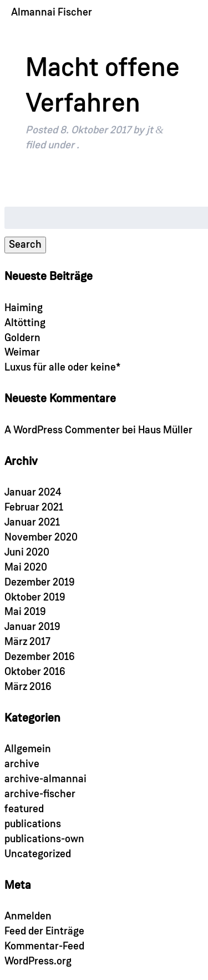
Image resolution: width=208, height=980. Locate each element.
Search (25, 245)
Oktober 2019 (35, 597)
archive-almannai (45, 779)
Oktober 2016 (35, 672)
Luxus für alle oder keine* (62, 367)
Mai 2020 (26, 567)
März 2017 (27, 642)
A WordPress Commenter (62, 430)
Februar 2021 (34, 507)
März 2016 (28, 687)
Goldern (22, 338)
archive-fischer (40, 794)
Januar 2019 (32, 627)
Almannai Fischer (52, 12)
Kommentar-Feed (44, 946)
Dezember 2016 (40, 657)
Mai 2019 (25, 612)
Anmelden (28, 916)
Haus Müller (165, 430)
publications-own (44, 839)
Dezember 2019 (40, 582)
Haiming (24, 308)
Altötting (25, 323)
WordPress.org (38, 961)
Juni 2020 (27, 552)
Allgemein (28, 749)
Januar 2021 (32, 522)
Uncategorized (38, 854)
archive (22, 764)
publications (33, 824)
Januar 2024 (33, 492)
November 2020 (41, 537)
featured (24, 809)
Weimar (22, 352)
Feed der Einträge (44, 931)
